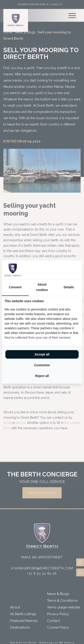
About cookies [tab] (42, 287)
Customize (42, 365)
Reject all (42, 376)
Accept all (42, 354)
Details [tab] (69, 287)
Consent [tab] (15, 287)
